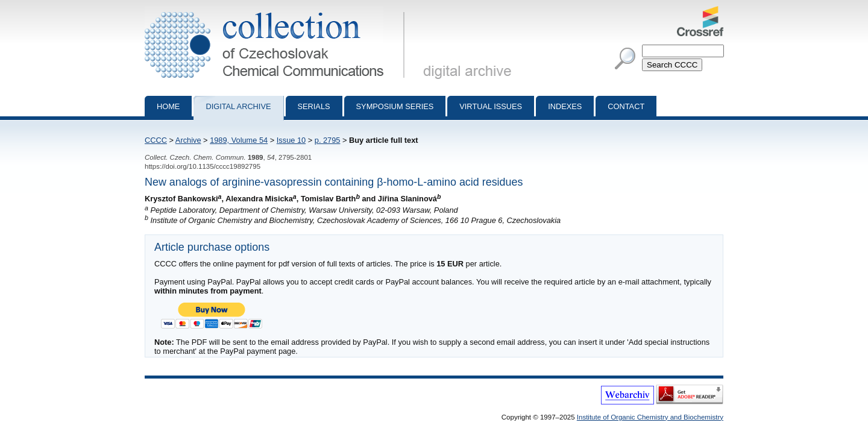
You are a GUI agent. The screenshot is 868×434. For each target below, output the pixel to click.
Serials (314, 106)
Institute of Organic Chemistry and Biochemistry (650, 417)
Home (168, 106)
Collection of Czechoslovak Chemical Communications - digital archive (277, 11)
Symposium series (395, 106)
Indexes (565, 106)
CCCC (156, 140)
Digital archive (238, 106)
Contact (626, 106)
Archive (188, 140)
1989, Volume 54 (239, 140)
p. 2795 (328, 140)
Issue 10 (291, 140)
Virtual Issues (491, 106)
